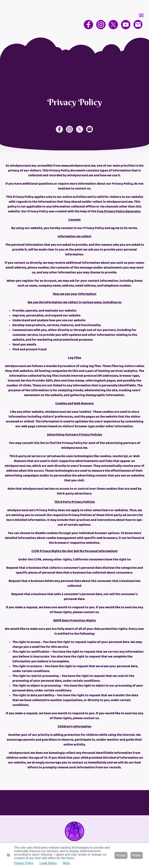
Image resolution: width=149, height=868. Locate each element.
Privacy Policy (24, 863)
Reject (137, 855)
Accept (121, 855)
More (67, 863)
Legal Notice (48, 863)
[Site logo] (75, 831)
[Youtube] (126, 25)
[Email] (138, 25)
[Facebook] (88, 25)
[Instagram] (101, 25)
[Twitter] (113, 25)
